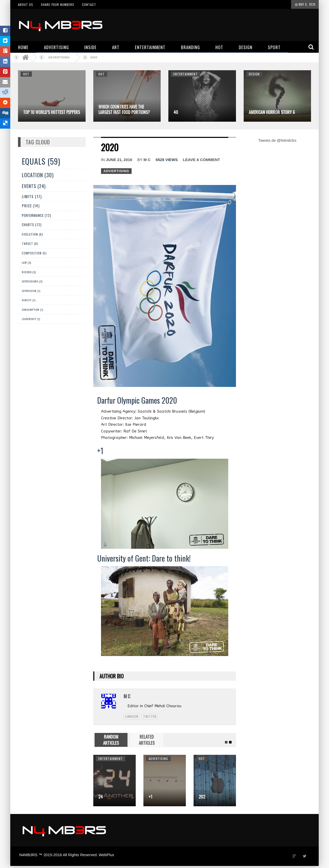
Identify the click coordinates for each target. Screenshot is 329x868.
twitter (150, 716)
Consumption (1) (33, 310)
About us (26, 5)
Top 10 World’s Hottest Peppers (52, 112)
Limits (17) (32, 196)
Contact (89, 5)
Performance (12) (36, 215)
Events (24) (34, 186)
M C (147, 160)
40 (176, 112)
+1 (150, 797)
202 (202, 797)
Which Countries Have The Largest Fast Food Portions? (124, 109)
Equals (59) (41, 161)
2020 (94, 57)
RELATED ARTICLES (147, 740)
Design (254, 74)
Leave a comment (202, 160)
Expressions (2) (32, 281)
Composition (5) (34, 253)
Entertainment (186, 74)
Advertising (59, 57)
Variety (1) (29, 300)
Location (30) (38, 175)
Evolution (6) (33, 234)
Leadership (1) (31, 319)
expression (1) (31, 291)
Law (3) (26, 262)
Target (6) (30, 243)
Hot (26, 74)
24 (101, 797)
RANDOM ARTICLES (111, 740)
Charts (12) (32, 225)
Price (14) (31, 206)
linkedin (132, 716)
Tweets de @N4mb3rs (277, 140)
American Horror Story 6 (272, 112)
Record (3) (29, 272)
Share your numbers (58, 5)
